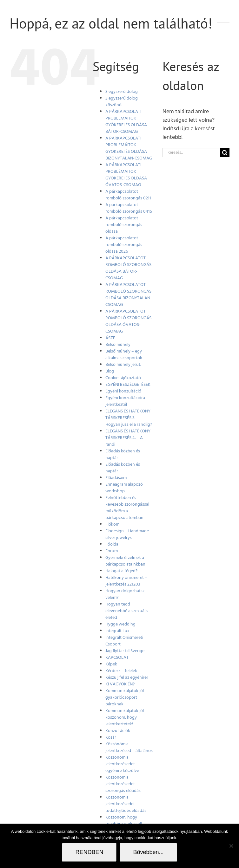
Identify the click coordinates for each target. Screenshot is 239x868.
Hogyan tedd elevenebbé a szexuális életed (127, 611)
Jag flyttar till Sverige (125, 651)
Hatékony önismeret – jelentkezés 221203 (126, 581)
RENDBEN (89, 852)
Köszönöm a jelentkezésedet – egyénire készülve (122, 764)
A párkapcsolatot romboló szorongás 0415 (129, 208)
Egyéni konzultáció (123, 391)
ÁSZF (110, 338)
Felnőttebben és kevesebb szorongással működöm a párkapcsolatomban (127, 508)
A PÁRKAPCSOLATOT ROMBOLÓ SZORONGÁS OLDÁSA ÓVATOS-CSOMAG (128, 321)
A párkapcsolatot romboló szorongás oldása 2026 (124, 245)
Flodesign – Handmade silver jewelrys (127, 534)
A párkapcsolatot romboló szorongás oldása (124, 225)
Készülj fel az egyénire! (127, 678)
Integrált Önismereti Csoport (124, 641)
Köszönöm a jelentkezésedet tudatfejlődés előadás (126, 804)
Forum (112, 551)
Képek (111, 664)
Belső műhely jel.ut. (123, 365)
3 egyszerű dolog (122, 92)
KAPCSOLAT (117, 658)
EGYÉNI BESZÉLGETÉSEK (128, 385)
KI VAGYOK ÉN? (120, 684)
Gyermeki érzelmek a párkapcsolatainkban (125, 561)
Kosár (111, 738)
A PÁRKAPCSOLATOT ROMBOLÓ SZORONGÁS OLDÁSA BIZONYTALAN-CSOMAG (129, 295)
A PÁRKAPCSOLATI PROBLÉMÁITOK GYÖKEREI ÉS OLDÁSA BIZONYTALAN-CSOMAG (129, 148)
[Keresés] (225, 153)
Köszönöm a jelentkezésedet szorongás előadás (123, 784)
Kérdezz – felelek (121, 671)
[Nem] (231, 846)
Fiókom (112, 525)
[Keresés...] (191, 153)
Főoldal (112, 544)
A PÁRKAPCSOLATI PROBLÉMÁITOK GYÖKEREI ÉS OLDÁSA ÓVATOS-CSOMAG (126, 175)
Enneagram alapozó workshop (124, 488)
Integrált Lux (117, 631)
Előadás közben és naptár (123, 455)
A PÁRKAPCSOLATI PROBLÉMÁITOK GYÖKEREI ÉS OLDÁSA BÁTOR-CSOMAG (126, 122)
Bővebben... (148, 852)
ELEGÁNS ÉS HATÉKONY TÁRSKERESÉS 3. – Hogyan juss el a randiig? (129, 418)
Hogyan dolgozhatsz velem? (125, 594)
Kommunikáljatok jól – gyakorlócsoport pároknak (126, 698)
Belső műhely (118, 345)
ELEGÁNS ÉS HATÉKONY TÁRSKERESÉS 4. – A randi (128, 438)
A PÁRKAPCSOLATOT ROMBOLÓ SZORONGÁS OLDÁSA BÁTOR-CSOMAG (128, 268)
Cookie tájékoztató (123, 378)
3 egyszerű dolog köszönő (122, 102)
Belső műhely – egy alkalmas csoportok (124, 355)
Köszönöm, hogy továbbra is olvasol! (124, 821)
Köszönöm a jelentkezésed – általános (129, 748)
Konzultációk (118, 731)
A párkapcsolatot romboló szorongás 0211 (128, 195)
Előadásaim (116, 478)
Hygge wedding (120, 624)
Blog (110, 371)
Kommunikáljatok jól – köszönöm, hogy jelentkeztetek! (126, 718)
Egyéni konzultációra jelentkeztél (125, 401)
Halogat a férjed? (121, 571)
